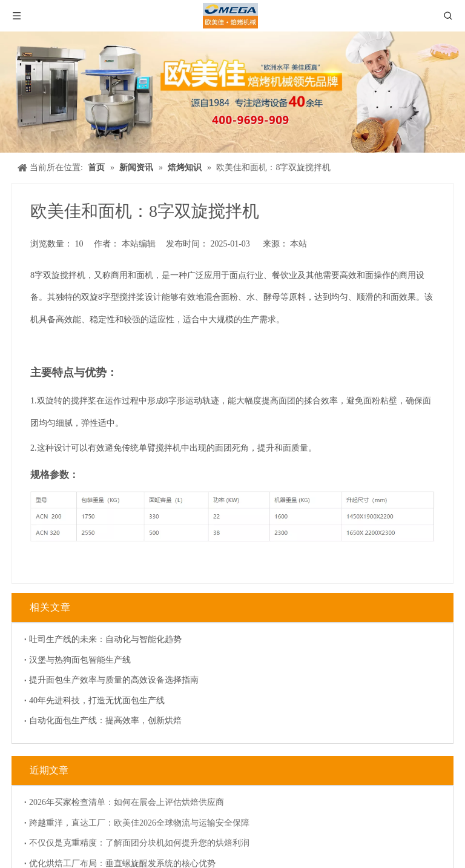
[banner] (232, 92)
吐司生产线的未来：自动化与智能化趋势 (101, 633)
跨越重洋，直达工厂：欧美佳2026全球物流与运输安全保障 (134, 811)
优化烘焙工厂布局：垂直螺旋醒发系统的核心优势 (117, 851)
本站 (298, 244)
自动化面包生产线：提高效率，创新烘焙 (101, 714)
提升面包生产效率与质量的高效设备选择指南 (109, 674)
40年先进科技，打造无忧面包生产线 (92, 694)
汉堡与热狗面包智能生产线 (75, 654)
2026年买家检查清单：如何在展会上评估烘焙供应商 (122, 790)
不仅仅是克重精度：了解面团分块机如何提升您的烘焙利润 (134, 831)
